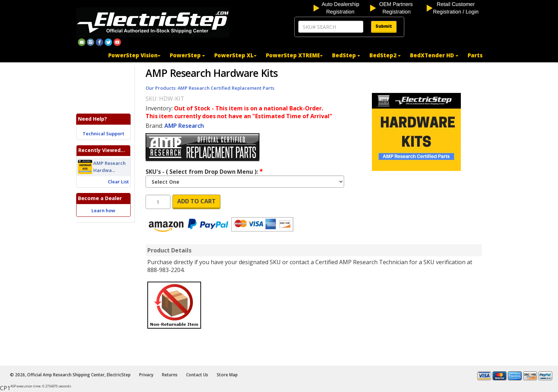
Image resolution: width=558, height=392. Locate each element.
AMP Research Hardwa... (109, 167)
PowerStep (187, 55)
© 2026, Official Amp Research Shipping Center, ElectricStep (70, 375)
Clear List (118, 182)
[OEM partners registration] (398, 7)
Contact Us (197, 375)
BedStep (346, 55)
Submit (384, 26)
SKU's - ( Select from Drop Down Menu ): (204, 171)
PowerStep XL (235, 55)
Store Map (227, 375)
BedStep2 (385, 55)
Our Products (160, 88)
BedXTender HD (434, 55)
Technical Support (103, 134)
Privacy (146, 375)
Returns (170, 375)
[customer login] (454, 7)
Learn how (103, 210)
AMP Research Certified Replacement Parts (226, 88)
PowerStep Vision (134, 55)
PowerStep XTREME (294, 55)
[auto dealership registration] (341, 7)
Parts (475, 55)
